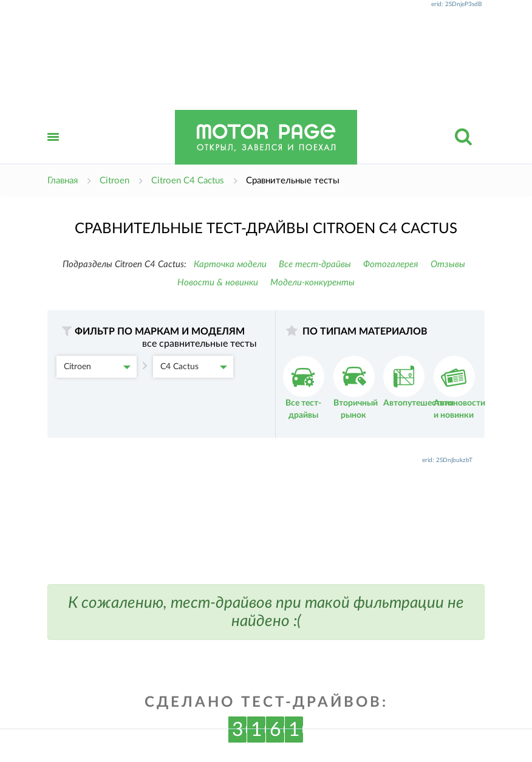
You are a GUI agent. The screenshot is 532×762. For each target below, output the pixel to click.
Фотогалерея (391, 264)
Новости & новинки (218, 283)
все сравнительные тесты (199, 344)
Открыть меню (53, 150)
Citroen (97, 367)
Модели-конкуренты (312, 283)
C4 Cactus (194, 367)
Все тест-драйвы (315, 264)
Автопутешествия (418, 382)
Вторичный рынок (356, 388)
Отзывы (448, 264)
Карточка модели (230, 264)
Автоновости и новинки (459, 388)
